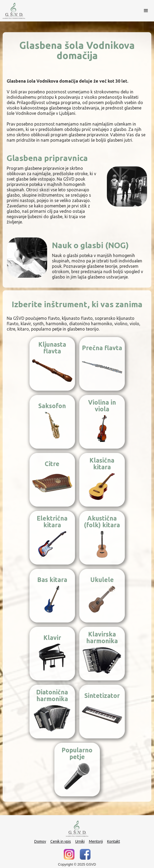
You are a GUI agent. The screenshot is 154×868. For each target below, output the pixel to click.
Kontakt (114, 841)
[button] (146, 11)
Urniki (80, 841)
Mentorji (96, 841)
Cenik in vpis (61, 841)
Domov (40, 841)
